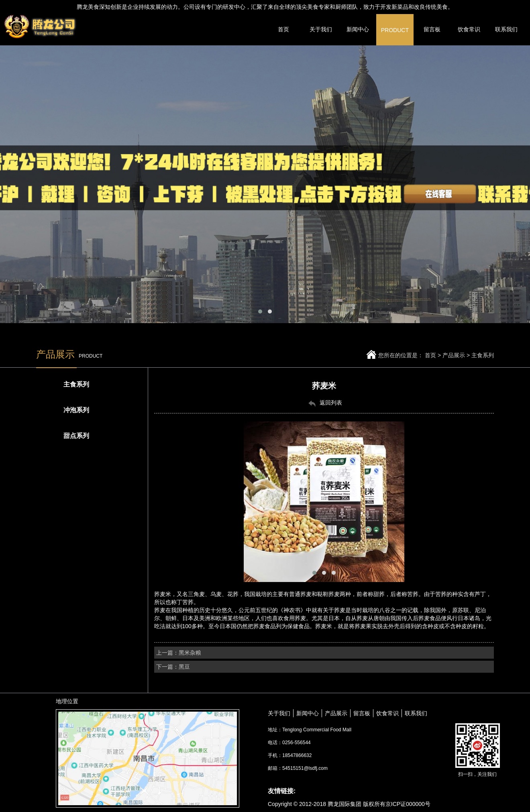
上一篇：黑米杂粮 (179, 653)
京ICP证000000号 (408, 804)
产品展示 (454, 355)
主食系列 (483, 355)
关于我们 (279, 713)
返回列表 (324, 403)
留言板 (362, 713)
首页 (430, 355)
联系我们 (416, 713)
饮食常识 (387, 713)
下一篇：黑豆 (173, 667)
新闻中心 (308, 713)
